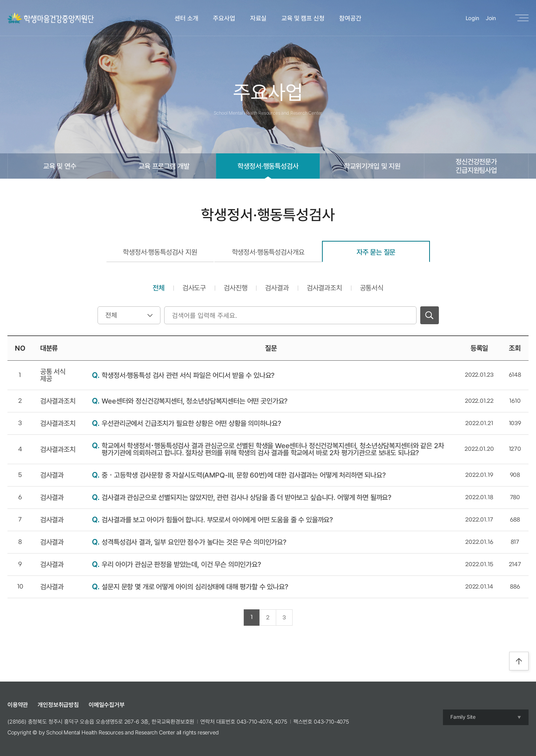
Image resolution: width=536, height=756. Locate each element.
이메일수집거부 (107, 705)
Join (491, 18)
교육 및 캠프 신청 (303, 18)
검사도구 (194, 288)
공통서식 (372, 288)
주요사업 (224, 18)
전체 (159, 288)
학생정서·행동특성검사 (268, 166)
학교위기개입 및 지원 (372, 166)
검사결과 (277, 288)
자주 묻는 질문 (376, 252)
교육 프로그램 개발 (164, 166)
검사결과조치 (324, 288)
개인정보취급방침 (58, 705)
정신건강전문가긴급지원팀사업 (476, 166)
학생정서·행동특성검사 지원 (160, 252)
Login (472, 18)
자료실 (259, 18)
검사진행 (235, 288)
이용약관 (18, 705)
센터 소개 (186, 18)
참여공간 (350, 18)
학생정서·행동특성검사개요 (268, 252)
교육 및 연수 (60, 166)
